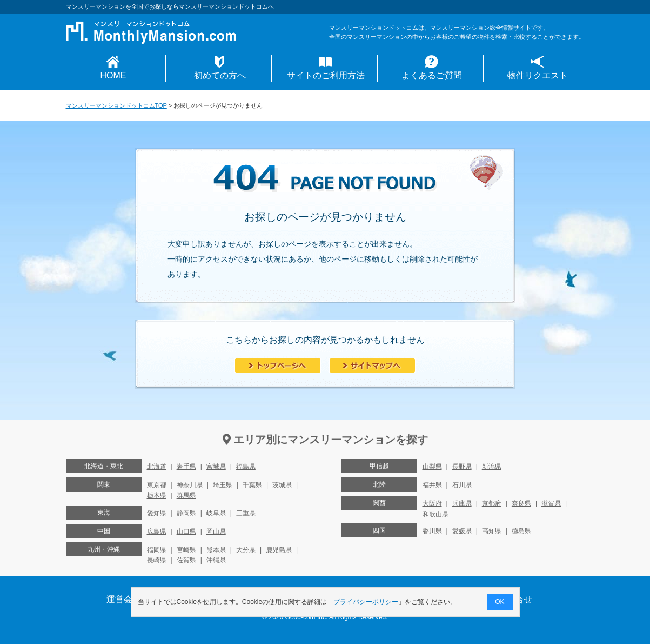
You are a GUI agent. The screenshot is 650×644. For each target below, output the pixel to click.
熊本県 (216, 550)
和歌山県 (435, 514)
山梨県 (432, 467)
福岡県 (157, 550)
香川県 (432, 531)
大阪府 (432, 503)
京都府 (492, 503)
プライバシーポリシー (366, 602)
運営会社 (124, 599)
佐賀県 (186, 560)
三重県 (246, 513)
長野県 (462, 467)
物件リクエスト (538, 75)
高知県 (492, 531)
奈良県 (521, 503)
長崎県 (157, 560)
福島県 (246, 467)
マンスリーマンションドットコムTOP (116, 105)
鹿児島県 (279, 550)
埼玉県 (223, 485)
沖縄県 (216, 560)
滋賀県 (551, 503)
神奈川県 (190, 485)
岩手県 (186, 467)
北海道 (157, 467)
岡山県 (216, 532)
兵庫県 (462, 503)
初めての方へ (220, 75)
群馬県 (186, 495)
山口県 (186, 532)
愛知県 (157, 513)
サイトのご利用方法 (326, 75)
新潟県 (492, 467)
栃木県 (157, 495)
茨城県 (282, 485)
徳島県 (521, 531)
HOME (113, 75)
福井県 (432, 485)
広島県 (157, 532)
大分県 (246, 550)
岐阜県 (216, 513)
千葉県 (252, 485)
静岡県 (186, 513)
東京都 (157, 485)
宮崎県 (186, 550)
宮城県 (216, 467)
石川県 (462, 485)
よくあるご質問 (432, 75)
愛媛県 (462, 531)
